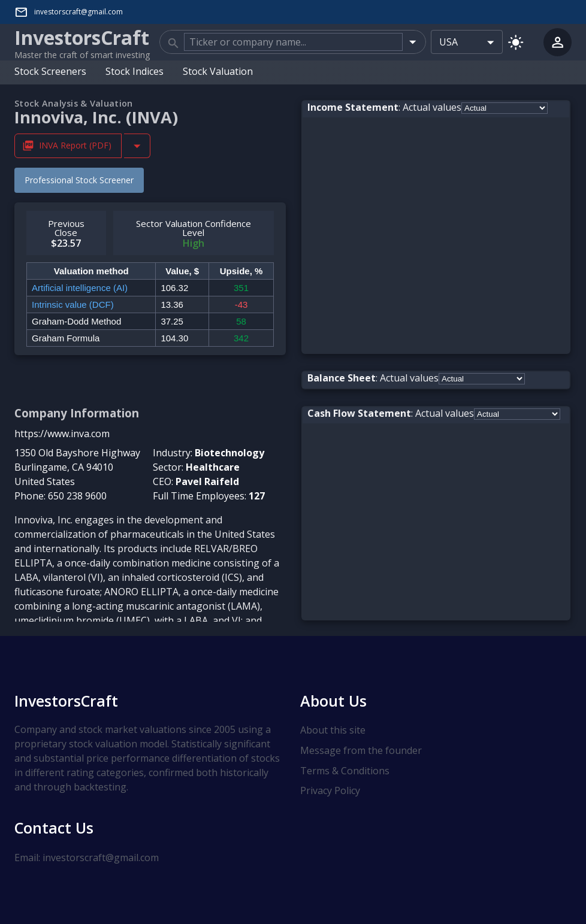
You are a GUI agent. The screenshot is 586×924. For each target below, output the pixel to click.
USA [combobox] (448, 42)
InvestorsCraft (66, 700)
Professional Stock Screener (79, 179)
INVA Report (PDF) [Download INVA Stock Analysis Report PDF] (68, 145)
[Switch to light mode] (516, 42)
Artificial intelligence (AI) (80, 287)
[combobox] (293, 42)
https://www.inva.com (62, 433)
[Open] (413, 42)
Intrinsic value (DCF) (73, 304)
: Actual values (384, 107)
